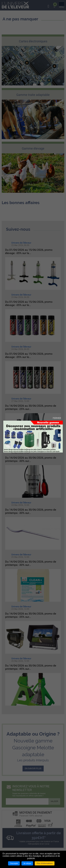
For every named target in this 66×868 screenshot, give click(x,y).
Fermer (57, 418)
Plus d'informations (45, 863)
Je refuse (27, 863)
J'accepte (14, 863)
